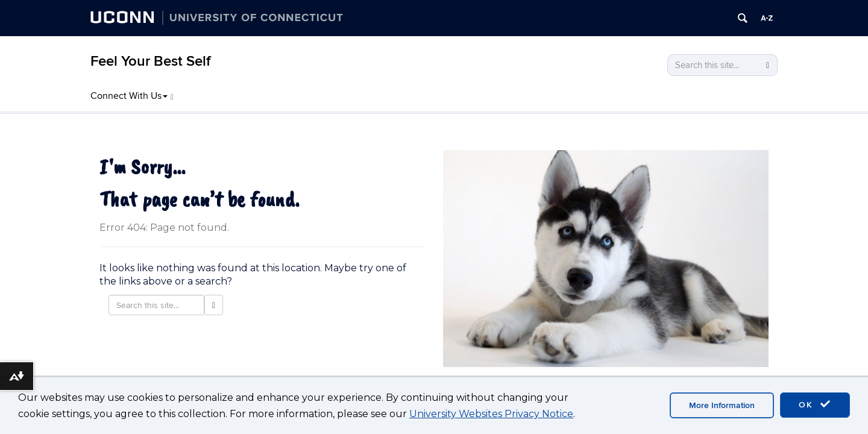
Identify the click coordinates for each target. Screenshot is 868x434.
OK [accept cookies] (815, 404)
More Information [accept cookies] (722, 405)
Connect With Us (132, 96)
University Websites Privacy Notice (491, 414)
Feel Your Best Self (150, 61)
